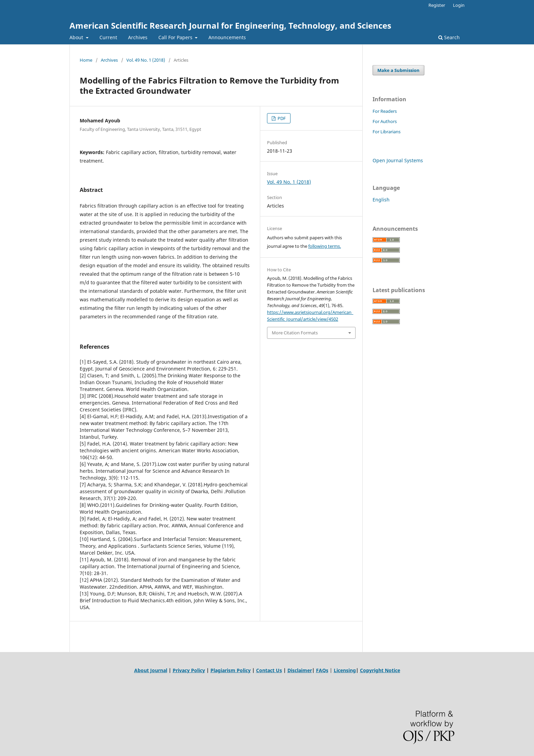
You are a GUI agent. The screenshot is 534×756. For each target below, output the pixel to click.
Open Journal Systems (398, 160)
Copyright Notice (380, 670)
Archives (138, 37)
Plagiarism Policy (231, 670)
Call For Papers (176, 37)
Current (108, 37)
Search (449, 37)
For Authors (385, 121)
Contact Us (269, 670)
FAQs (322, 670)
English (381, 200)
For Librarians (387, 132)
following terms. (325, 246)
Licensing (345, 670)
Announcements (227, 37)
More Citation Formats (295, 333)
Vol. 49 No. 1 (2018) (146, 60)
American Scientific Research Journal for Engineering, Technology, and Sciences (230, 25)
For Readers (385, 111)
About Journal (151, 670)
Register (437, 5)
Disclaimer (300, 670)
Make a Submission (398, 70)
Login (459, 5)
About (77, 37)
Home (86, 60)
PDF (281, 118)
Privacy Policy (189, 670)
